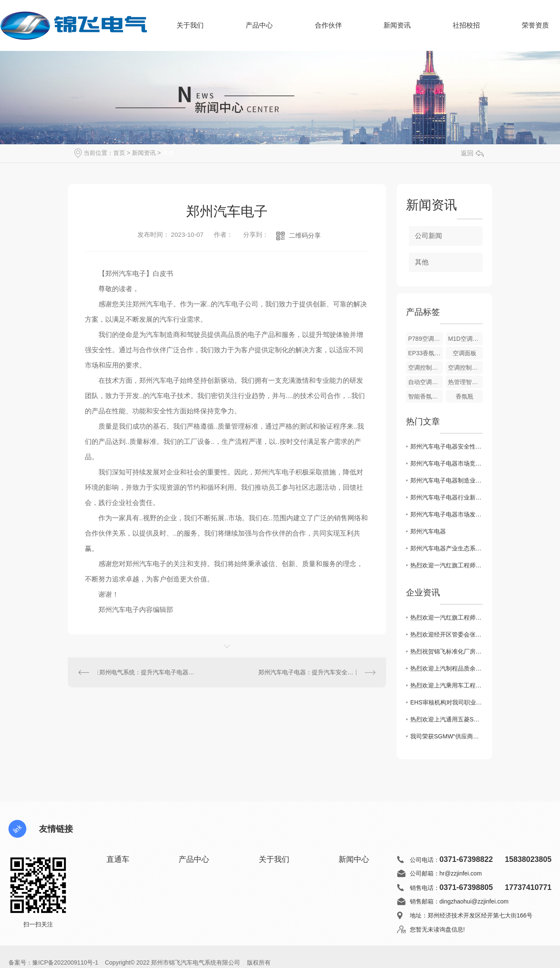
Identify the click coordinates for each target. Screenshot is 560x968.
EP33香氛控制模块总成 (426, 353)
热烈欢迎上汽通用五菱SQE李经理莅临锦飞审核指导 (447, 719)
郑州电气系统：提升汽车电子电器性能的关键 (148, 672)
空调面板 (465, 353)
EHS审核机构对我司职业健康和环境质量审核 (447, 702)
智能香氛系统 (426, 396)
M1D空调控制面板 (465, 339)
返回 (472, 153)
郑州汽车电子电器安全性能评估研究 (447, 446)
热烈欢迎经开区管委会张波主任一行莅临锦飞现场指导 (447, 634)
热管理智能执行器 (465, 382)
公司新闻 (428, 236)
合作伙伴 (328, 31)
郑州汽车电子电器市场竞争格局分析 (447, 463)
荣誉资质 (535, 25)
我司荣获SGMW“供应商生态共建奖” (447, 736)
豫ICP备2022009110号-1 (65, 962)
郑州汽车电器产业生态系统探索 (447, 548)
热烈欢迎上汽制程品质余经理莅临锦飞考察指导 (447, 668)
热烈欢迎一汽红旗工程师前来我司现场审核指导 (447, 565)
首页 (119, 153)
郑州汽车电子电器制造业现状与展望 (447, 480)
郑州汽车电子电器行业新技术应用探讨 (447, 497)
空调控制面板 (426, 368)
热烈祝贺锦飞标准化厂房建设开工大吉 (447, 651)
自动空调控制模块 (426, 382)
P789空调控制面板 (426, 339)
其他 (168, 153)
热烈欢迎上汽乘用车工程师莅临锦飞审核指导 (447, 685)
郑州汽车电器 (428, 531)
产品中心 (259, 31)
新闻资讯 (397, 31)
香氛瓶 (465, 396)
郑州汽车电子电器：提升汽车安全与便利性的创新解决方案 (317, 672)
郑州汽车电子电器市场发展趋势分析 (447, 514)
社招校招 (466, 25)
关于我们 (190, 31)
